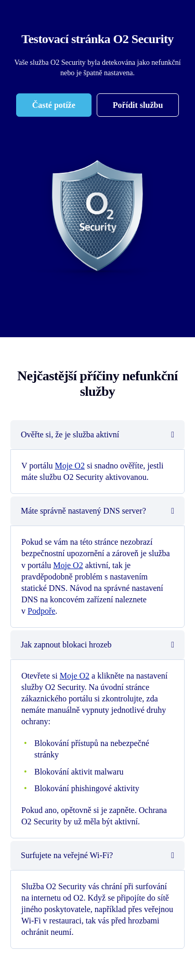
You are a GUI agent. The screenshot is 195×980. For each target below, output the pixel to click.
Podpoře (41, 611)
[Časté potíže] (54, 105)
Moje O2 (70, 466)
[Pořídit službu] (138, 105)
